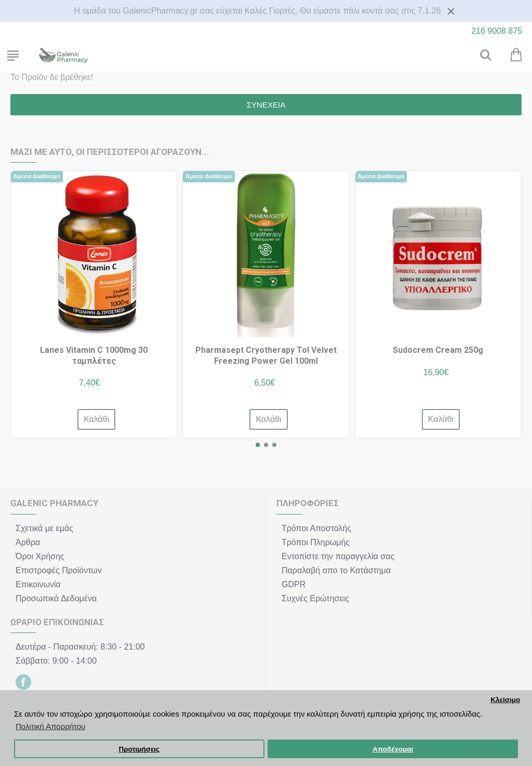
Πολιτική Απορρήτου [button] (50, 726)
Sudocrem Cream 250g (438, 350)
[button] (258, 445)
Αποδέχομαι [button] (393, 749)
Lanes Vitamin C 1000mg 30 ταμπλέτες (94, 355)
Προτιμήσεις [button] (139, 749)
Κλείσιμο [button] (505, 700)
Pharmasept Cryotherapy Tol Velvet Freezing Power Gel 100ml (266, 355)
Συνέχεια (266, 105)
